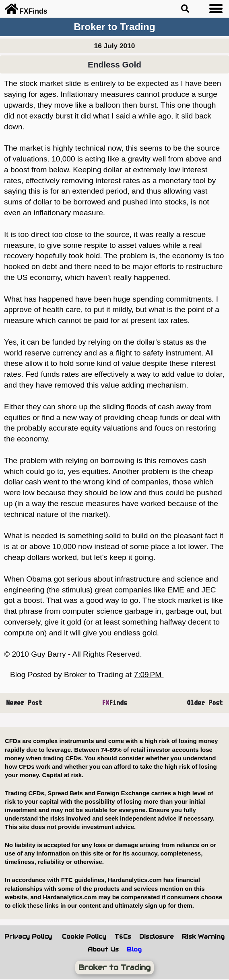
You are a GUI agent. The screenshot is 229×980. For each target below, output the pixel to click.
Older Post (205, 703)
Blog (134, 949)
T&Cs (123, 937)
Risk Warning (203, 937)
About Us (103, 949)
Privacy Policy (28, 937)
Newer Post (24, 703)
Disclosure (157, 937)
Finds (114, 703)
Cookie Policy (84, 937)
